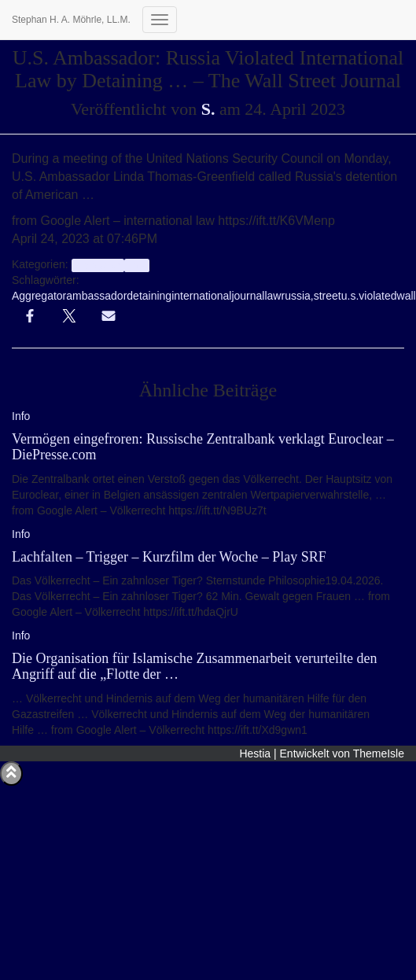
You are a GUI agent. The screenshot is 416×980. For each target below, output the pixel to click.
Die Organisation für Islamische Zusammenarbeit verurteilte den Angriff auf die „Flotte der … (195, 666)
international (201, 296)
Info (136, 265)
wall (407, 296)
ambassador (96, 296)
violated (377, 296)
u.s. (350, 296)
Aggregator (39, 296)
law (272, 296)
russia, (297, 296)
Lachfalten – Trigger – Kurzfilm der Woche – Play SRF (169, 557)
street (328, 296)
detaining (149, 296)
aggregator (98, 265)
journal (248, 296)
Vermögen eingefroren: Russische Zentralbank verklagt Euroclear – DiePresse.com (203, 447)
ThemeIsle (379, 753)
